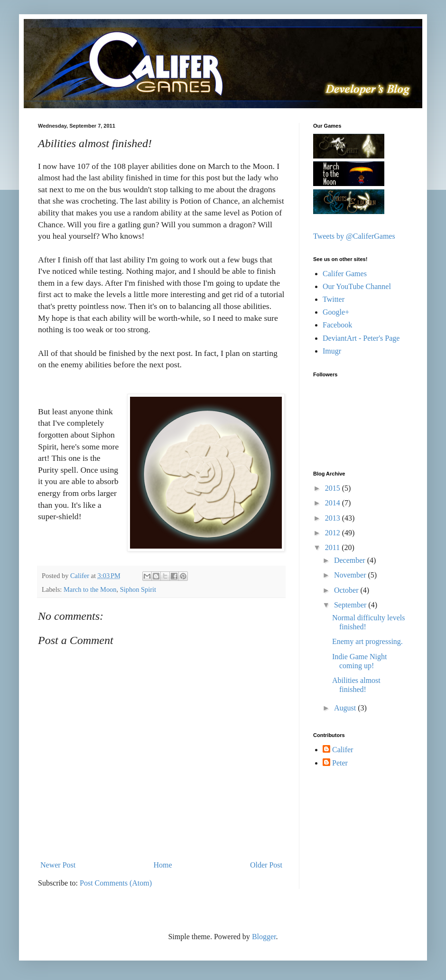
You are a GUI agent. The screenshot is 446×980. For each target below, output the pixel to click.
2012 (334, 533)
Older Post (266, 865)
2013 (334, 518)
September (351, 605)
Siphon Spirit (138, 589)
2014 (334, 503)
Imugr (332, 351)
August (346, 708)
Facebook (337, 325)
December (351, 560)
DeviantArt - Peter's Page (361, 338)
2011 (333, 547)
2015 (334, 488)
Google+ (336, 312)
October (347, 590)
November (351, 575)
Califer (343, 750)
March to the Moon (90, 589)
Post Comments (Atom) (116, 883)
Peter (340, 763)
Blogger (264, 937)
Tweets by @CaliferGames (354, 236)
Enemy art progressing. (367, 641)
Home (163, 865)
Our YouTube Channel (357, 286)
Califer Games (345, 274)
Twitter (334, 299)
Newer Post (58, 865)
